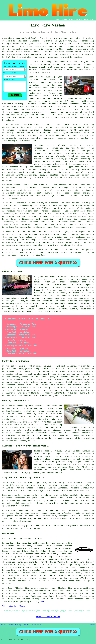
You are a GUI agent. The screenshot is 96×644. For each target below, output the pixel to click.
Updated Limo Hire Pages (33, 625)
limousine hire (43, 99)
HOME (58, 19)
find (10, 588)
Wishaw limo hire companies (17, 543)
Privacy (92, 625)
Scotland (7, 578)
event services (73, 576)
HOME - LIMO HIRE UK (48, 617)
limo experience (26, 242)
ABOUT (71, 19)
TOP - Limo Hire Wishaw (14, 606)
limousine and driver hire (41, 565)
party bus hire (85, 559)
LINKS (64, 19)
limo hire (34, 64)
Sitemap (4, 625)
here (42, 602)
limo (36, 206)
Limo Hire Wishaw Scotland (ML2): (20, 38)
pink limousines (78, 227)
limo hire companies (23, 495)
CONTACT (79, 19)
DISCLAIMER (89, 19)
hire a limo (79, 185)
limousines (8, 214)
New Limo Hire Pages (15, 625)
